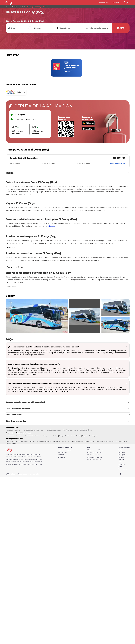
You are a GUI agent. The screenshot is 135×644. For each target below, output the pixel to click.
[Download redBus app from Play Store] (88, 125)
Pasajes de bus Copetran (33, 436)
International (123, 469)
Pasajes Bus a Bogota (13, 430)
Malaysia (121, 457)
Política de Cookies (94, 455)
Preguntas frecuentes (95, 457)
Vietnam (121, 459)
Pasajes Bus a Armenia (70, 430)
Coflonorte (12, 287)
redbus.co (51, 226)
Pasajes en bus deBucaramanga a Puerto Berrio (78, 442)
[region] (68, 68)
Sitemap (61, 455)
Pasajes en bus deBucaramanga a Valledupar (45, 442)
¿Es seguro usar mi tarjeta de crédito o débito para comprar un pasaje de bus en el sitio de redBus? (51, 384)
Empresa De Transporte (90, 436)
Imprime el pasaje (104, 3)
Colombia (122, 464)
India (120, 450)
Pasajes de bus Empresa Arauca (70, 436)
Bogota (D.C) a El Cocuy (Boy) (24, 158)
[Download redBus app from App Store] (88, 130)
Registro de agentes (94, 459)
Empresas (62, 457)
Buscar (121, 28)
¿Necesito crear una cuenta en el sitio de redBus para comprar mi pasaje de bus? (43, 347)
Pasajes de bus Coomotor (14, 436)
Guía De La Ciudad (86, 430)
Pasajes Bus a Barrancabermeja (32, 430)
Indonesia (122, 452)
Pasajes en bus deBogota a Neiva (17, 442)
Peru (120, 467)
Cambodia (122, 462)
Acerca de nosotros (65, 450)
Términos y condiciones (95, 450)
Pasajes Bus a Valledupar (53, 430)
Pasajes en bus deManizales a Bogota (108, 442)
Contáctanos (63, 452)
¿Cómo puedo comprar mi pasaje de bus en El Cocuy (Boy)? (34, 364)
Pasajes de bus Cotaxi (50, 436)
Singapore (122, 455)
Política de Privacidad (95, 452)
